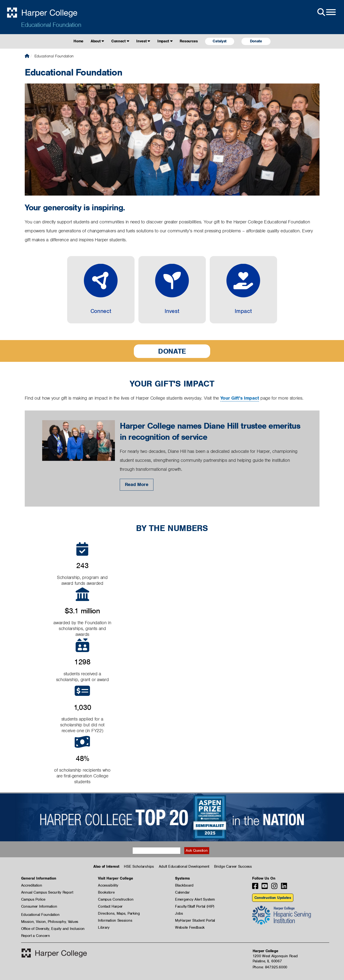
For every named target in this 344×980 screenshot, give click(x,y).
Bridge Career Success (233, 866)
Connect (120, 41)
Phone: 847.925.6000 (270, 967)
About (97, 41)
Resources (189, 41)
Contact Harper (110, 906)
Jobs (179, 913)
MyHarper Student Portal (195, 920)
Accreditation (32, 885)
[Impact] (243, 290)
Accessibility (108, 885)
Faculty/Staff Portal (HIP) (195, 906)
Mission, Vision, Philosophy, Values (50, 922)
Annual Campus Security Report (47, 892)
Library (104, 927)
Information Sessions (115, 920)
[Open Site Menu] (326, 12)
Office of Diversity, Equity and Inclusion (53, 929)
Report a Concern (36, 936)
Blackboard (184, 885)
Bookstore (106, 892)
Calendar (182, 892)
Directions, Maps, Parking (119, 913)
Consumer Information (39, 906)
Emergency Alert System (195, 899)
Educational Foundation (51, 25)
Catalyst (220, 41)
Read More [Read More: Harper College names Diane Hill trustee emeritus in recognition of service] (137, 484)
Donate (256, 41)
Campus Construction (116, 899)
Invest (143, 41)
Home (78, 41)
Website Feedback (190, 927)
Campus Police (33, 899)
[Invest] (172, 290)
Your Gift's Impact (240, 398)
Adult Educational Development (184, 866)
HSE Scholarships (139, 866)
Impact (165, 41)
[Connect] (101, 290)
